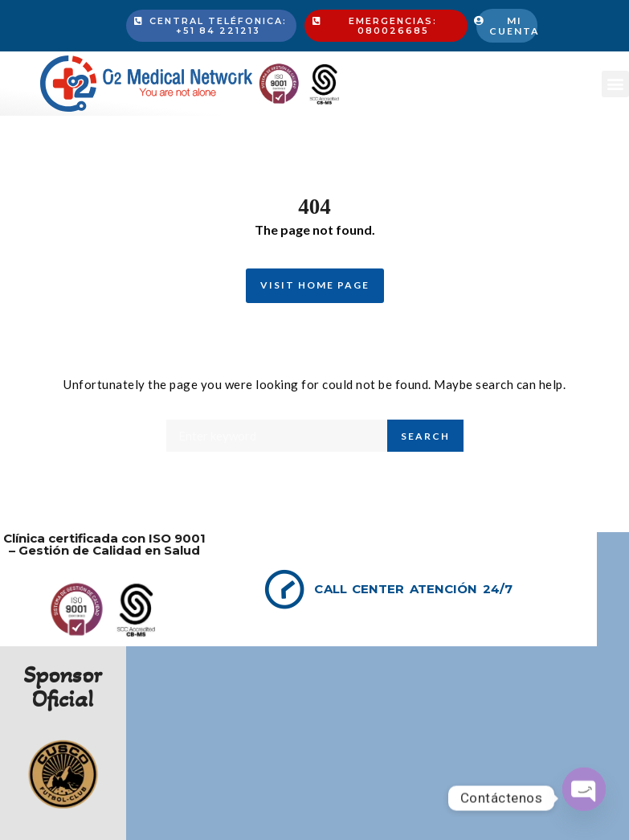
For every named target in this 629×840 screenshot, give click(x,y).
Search (425, 436)
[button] (615, 84)
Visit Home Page (315, 285)
